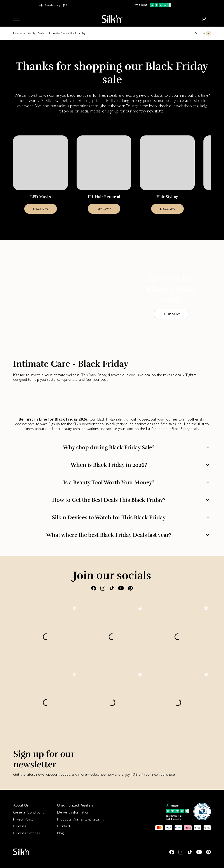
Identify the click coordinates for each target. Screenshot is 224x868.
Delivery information (73, 812)
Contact (64, 826)
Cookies (20, 826)
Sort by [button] (200, 33)
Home (17, 33)
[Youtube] (121, 588)
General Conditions (29, 812)
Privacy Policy (23, 819)
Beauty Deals (35, 33)
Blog (60, 833)
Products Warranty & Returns (80, 819)
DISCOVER (41, 209)
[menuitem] (29, 805)
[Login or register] (204, 19)
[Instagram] (103, 588)
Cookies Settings (26, 833)
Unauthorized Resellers (75, 805)
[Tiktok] (112, 588)
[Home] (112, 19)
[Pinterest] (130, 588)
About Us (21, 805)
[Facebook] (94, 588)
